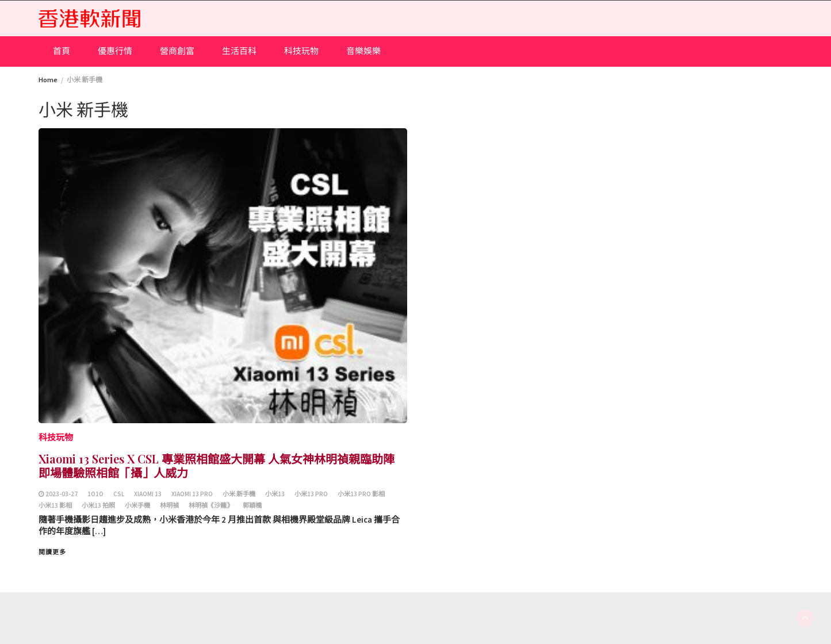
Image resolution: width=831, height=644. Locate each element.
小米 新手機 (239, 494)
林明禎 (169, 505)
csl (119, 494)
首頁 (62, 51)
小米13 (275, 494)
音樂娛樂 (363, 51)
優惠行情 (115, 51)
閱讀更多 (52, 552)
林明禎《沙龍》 (211, 505)
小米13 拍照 (98, 505)
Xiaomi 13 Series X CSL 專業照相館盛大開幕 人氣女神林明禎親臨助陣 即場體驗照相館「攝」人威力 (217, 465)
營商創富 (177, 51)
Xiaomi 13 (148, 494)
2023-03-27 (62, 494)
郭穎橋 (252, 505)
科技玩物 (301, 51)
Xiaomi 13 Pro (192, 494)
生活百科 (239, 51)
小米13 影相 (55, 505)
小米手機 (137, 505)
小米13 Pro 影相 (361, 494)
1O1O (95, 494)
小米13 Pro (311, 494)
